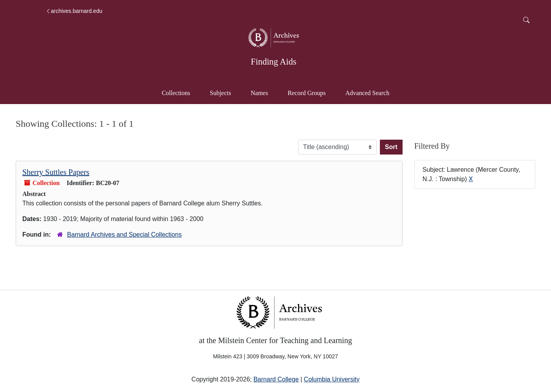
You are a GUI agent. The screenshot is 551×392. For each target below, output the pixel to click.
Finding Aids (273, 62)
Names (259, 93)
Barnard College (276, 379)
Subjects (220, 93)
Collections (176, 93)
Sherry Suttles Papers (56, 172)
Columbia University (332, 379)
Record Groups (306, 93)
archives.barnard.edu (74, 11)
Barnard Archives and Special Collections (124, 235)
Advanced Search (371, 92)
